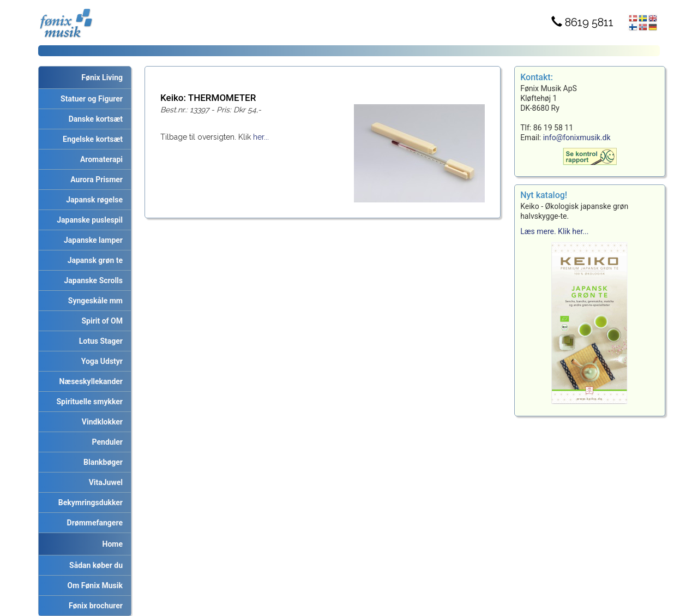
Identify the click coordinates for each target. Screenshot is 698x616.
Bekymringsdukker (89, 503)
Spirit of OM (100, 321)
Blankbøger (101, 462)
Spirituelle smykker (88, 402)
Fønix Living (102, 77)
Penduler (106, 442)
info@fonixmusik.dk (577, 137)
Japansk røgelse (92, 200)
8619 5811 (582, 22)
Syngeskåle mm (94, 301)
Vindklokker (100, 422)
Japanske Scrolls (92, 280)
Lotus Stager (99, 341)
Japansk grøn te (93, 260)
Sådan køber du (94, 565)
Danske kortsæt (94, 119)
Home (113, 544)
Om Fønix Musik (93, 585)
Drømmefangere (93, 523)
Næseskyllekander (89, 381)
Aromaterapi (100, 159)
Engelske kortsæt (91, 139)
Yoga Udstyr (100, 361)
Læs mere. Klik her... (554, 231)
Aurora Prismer (95, 180)
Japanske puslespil (88, 220)
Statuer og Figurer (90, 99)
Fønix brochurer (94, 606)
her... (261, 137)
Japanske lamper (91, 240)
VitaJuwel (104, 482)
